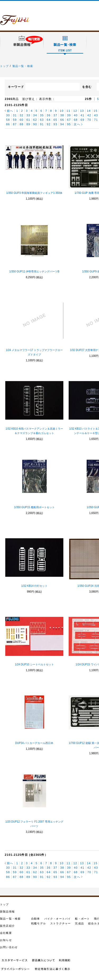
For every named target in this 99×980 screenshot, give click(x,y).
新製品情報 (7, 912)
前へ (10, 111)
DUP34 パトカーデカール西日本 (34, 743)
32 (22, 115)
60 (22, 120)
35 (42, 115)
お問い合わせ (9, 947)
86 (8, 124)
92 (49, 124)
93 (55, 124)
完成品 (79, 923)
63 (42, 120)
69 (82, 120)
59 (15, 120)
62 (35, 120)
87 (15, 124)
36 (49, 115)
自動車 (36, 919)
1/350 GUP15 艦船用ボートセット (34, 507)
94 (62, 124)
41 (82, 115)
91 (42, 124)
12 (75, 111)
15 (96, 111)
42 (89, 115)
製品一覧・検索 (23, 66)
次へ (77, 124)
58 (8, 120)
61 (28, 120)
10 (62, 111)
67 (69, 120)
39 (69, 115)
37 (55, 115)
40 (76, 115)
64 (49, 120)
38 (62, 115)
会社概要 (6, 933)
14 (89, 111)
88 (22, 124)
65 (55, 120)
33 (28, 115)
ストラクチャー (60, 923)
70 (89, 120)
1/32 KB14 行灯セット (34, 586)
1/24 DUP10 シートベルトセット (34, 664)
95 (69, 124)
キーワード (16, 87)
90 (35, 124)
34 (35, 115)
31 (15, 115)
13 (82, 111)
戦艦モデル (39, 923)
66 (62, 120)
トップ (4, 66)
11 (69, 111)
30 (8, 115)
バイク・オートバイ (58, 919)
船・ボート (82, 919)
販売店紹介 (7, 926)
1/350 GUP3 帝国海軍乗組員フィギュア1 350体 (34, 193)
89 (28, 124)
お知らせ (6, 940)
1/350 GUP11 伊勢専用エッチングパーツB (34, 272)
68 (76, 120)
